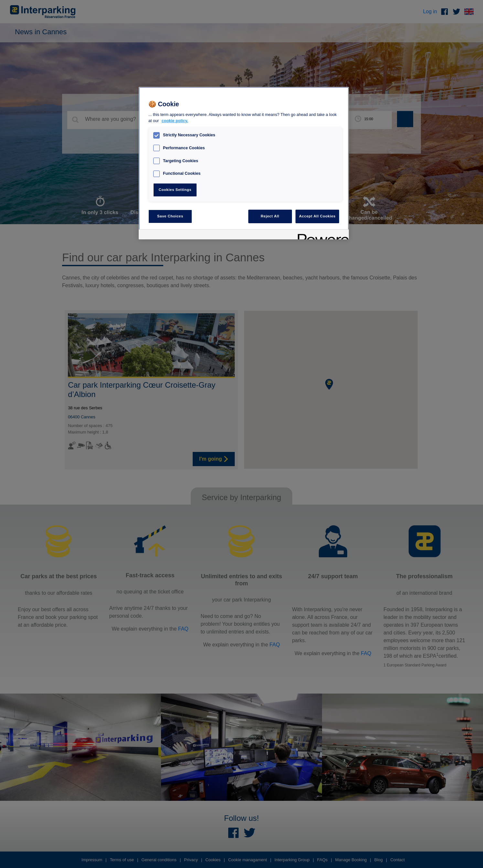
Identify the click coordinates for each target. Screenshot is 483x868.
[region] (244, 163)
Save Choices (170, 216)
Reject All (270, 216)
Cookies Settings (175, 190)
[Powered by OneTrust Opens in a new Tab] (321, 235)
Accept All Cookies (317, 216)
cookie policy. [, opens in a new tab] (175, 121)
